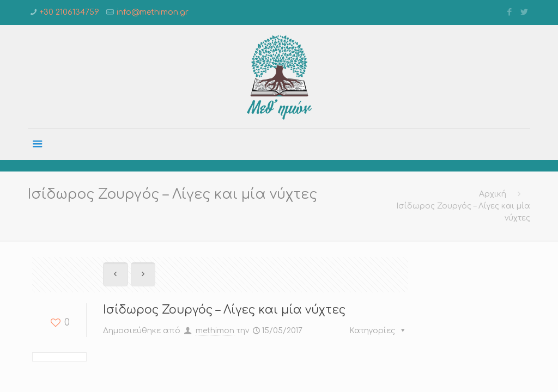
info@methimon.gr (153, 12)
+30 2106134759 (69, 12)
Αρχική (493, 194)
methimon (215, 331)
